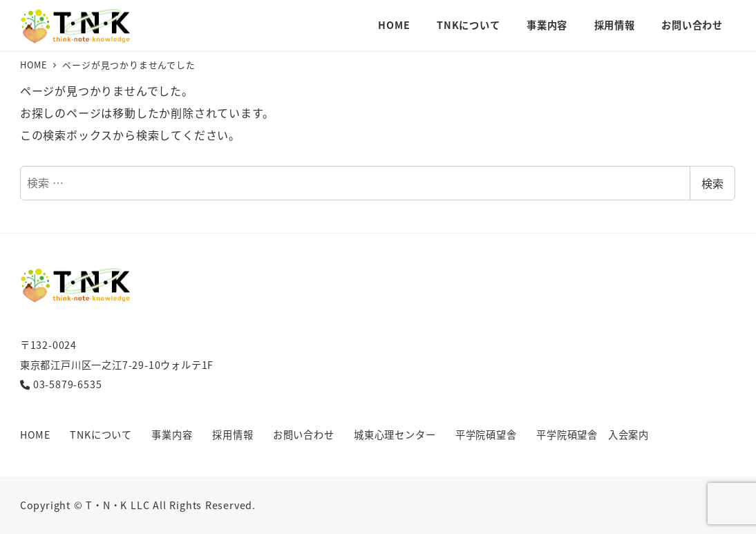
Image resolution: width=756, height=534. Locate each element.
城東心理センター (395, 435)
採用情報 (233, 435)
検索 (712, 183)
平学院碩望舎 (486, 435)
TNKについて (101, 435)
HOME (35, 435)
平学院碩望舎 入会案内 (593, 435)
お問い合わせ (304, 435)
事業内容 (172, 435)
